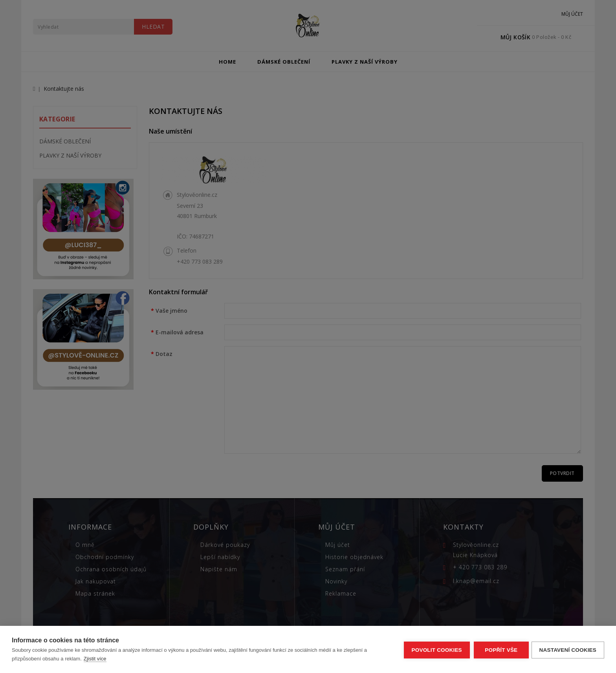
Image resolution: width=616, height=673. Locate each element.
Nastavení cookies (568, 650)
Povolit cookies (435, 650)
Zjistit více (95, 659)
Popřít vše (500, 650)
